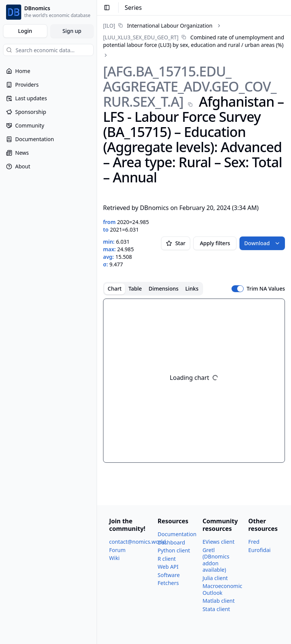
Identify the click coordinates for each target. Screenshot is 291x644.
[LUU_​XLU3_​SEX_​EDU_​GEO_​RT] (141, 37)
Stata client (216, 609)
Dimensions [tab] (163, 289)
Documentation (177, 534)
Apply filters (215, 243)
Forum (117, 550)
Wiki (114, 558)
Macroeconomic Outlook (222, 589)
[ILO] (109, 26)
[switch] (238, 289)
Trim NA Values (266, 289)
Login (25, 31)
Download (262, 243)
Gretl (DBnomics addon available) (216, 560)
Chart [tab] (115, 289)
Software (169, 575)
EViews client (218, 542)
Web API (168, 567)
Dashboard (171, 542)
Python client (174, 550)
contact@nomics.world (138, 542)
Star (176, 243)
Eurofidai (259, 550)
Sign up (72, 31)
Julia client (215, 578)
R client (167, 559)
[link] (158, 26)
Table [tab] (135, 289)
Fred (254, 542)
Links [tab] (192, 289)
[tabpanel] (194, 381)
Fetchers (168, 583)
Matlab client (218, 601)
